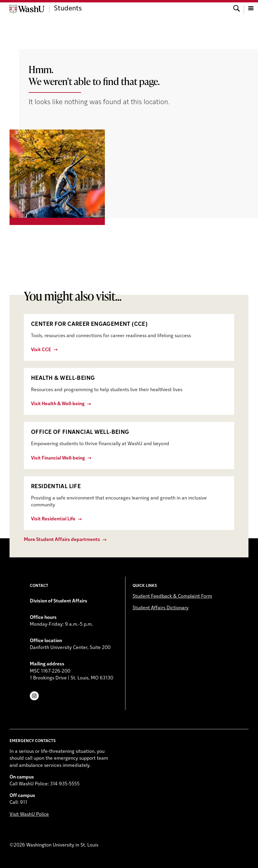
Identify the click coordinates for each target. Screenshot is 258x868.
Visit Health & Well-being (58, 404)
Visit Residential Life (53, 519)
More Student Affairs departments (62, 540)
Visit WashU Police (29, 815)
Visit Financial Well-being (58, 458)
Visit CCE (41, 350)
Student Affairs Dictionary (161, 608)
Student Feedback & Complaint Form (172, 596)
